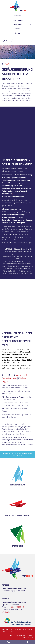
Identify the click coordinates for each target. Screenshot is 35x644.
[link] (18, 16)
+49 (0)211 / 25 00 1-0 (16, 607)
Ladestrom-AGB (27, 638)
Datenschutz (24, 635)
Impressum (14, 635)
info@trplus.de (7, 612)
